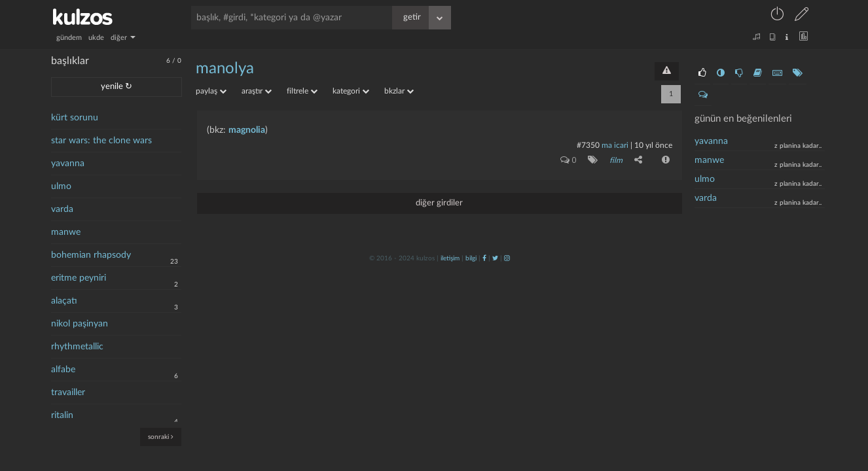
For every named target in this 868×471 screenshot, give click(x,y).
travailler (68, 392)
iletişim (450, 258)
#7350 (588, 145)
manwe (66, 232)
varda (62, 209)
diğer (123, 38)
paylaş (211, 91)
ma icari (615, 145)
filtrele (302, 91)
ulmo (61, 186)
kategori (351, 91)
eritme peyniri (79, 278)
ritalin (62, 415)
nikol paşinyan (80, 324)
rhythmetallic (77, 347)
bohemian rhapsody (91, 255)
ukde (96, 38)
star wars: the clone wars (101, 141)
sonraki (161, 437)
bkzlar (399, 91)
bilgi (471, 258)
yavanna (68, 164)
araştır (257, 91)
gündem (69, 38)
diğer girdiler (439, 203)
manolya (225, 69)
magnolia (247, 130)
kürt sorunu (75, 118)
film (616, 160)
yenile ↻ (117, 87)
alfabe (63, 370)
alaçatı (64, 301)
